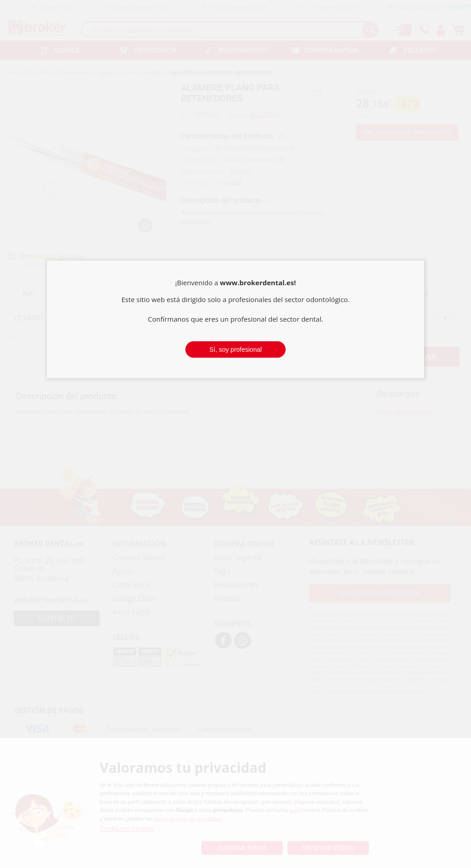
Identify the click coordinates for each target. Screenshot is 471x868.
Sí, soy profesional (235, 349)
